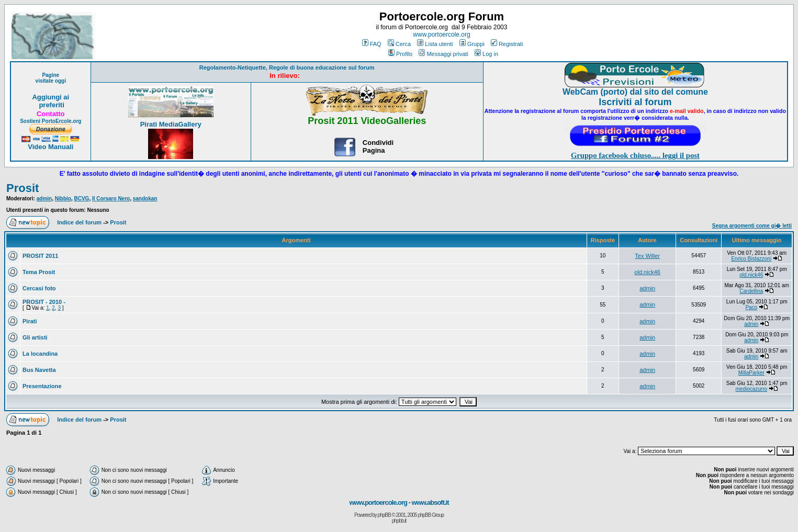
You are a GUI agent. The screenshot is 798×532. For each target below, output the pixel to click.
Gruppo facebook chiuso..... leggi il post (635, 155)
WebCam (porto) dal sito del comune (635, 92)
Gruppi (472, 44)
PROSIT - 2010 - (44, 302)
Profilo (400, 54)
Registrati (507, 44)
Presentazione (42, 386)
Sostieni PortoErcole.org (50, 121)
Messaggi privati (443, 54)
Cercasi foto (39, 288)
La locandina (40, 354)
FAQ (372, 44)
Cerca (399, 44)
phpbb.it (399, 521)
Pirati (30, 321)
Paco (751, 307)
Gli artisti (35, 337)
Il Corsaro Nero (111, 199)
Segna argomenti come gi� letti (752, 226)
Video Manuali (50, 147)
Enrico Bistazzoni (751, 259)
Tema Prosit (39, 272)
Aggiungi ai (50, 97)
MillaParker (751, 373)
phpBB (384, 515)
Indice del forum (79, 222)
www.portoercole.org (441, 35)
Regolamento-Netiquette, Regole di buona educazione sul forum (287, 67)
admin (44, 199)
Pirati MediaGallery (171, 124)
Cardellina (751, 291)
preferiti (51, 105)
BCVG (81, 199)
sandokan (145, 199)
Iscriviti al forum (635, 102)
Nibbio (63, 199)
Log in (486, 54)
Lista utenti (435, 44)
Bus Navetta (39, 370)
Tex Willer (647, 256)
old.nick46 (647, 272)
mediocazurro (751, 389)
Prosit (23, 188)
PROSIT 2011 (40, 256)
